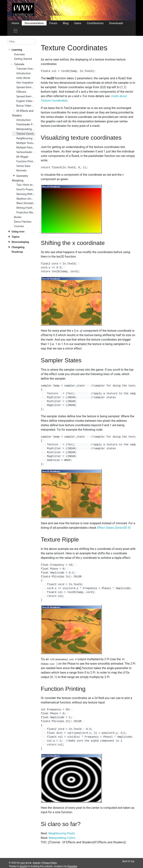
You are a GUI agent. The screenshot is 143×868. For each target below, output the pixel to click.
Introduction (24, 73)
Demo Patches (23, 222)
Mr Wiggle (22, 157)
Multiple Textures (26, 143)
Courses (19, 226)
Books (18, 217)
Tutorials (19, 64)
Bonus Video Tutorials (26, 106)
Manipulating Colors (26, 129)
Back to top (128, 861)
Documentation (34, 23)
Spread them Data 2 (26, 96)
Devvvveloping (20, 242)
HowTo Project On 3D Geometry (26, 190)
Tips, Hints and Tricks (26, 185)
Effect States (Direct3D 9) (114, 528)
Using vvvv (18, 232)
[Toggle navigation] (15, 31)
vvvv (23, 863)
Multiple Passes (26, 148)
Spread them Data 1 (26, 87)
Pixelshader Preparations (26, 125)
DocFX (23, 866)
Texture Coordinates (26, 134)
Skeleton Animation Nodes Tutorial (26, 199)
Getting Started (23, 59)
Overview (19, 55)
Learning (17, 50)
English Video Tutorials (26, 101)
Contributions (95, 23)
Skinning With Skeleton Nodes (26, 194)
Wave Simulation (26, 203)
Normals (22, 171)
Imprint (37, 863)
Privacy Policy (49, 863)
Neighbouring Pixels (26, 138)
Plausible (72, 866)
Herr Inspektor (25, 83)
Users (78, 23)
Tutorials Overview (26, 69)
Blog (66, 23)
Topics (16, 237)
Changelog (18, 247)
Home (15, 23)
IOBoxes (21, 92)
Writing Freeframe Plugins (26, 208)
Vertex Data (23, 166)
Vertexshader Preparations (26, 152)
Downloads (116, 23)
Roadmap (17, 252)
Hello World (23, 78)
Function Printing (26, 161)
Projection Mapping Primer (26, 213)
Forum (53, 23)
